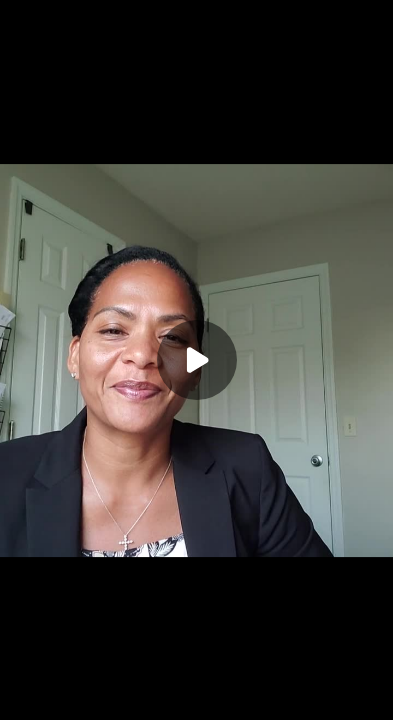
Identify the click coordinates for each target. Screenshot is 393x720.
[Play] (197, 360)
